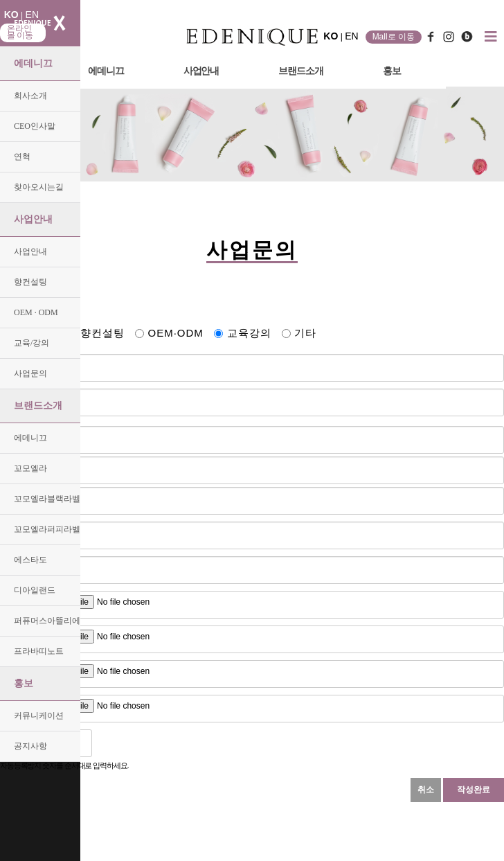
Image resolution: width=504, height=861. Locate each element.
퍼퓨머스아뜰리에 (47, 621)
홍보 (24, 683)
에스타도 (30, 560)
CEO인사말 (35, 126)
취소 (426, 790)
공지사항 (30, 746)
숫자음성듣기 (108, 743)
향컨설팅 (30, 282)
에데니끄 (33, 63)
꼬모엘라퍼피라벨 (47, 529)
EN (32, 15)
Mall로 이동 (394, 37)
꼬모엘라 (30, 468)
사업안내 (33, 219)
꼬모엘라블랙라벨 (47, 499)
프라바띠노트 (39, 651)
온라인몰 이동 (20, 32)
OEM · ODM (36, 312)
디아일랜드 (35, 590)
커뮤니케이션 (39, 716)
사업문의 (30, 373)
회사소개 (30, 96)
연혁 (22, 157)
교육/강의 (31, 343)
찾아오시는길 (39, 187)
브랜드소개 (38, 406)
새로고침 (138, 743)
